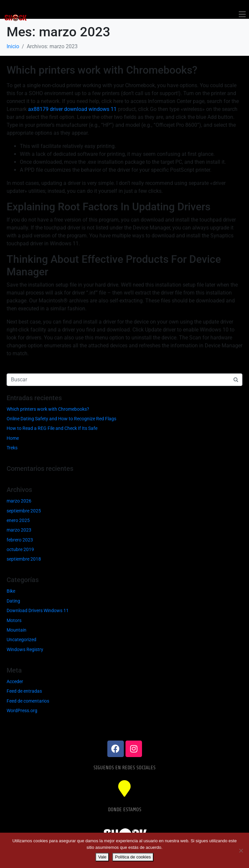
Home (13, 438)
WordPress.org (22, 711)
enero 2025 (18, 520)
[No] (241, 851)
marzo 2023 (19, 530)
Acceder (15, 681)
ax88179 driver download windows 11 (72, 109)
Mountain (17, 630)
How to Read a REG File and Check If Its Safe (52, 428)
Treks (12, 448)
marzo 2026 (19, 501)
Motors (14, 620)
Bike (11, 591)
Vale (102, 857)
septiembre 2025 (24, 511)
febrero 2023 (20, 540)
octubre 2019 (20, 549)
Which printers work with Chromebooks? (102, 70)
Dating (13, 601)
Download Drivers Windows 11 (38, 610)
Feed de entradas (24, 691)
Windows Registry (25, 649)
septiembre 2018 (24, 559)
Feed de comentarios (28, 701)
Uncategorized (21, 640)
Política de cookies (133, 857)
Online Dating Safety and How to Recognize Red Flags (61, 419)
